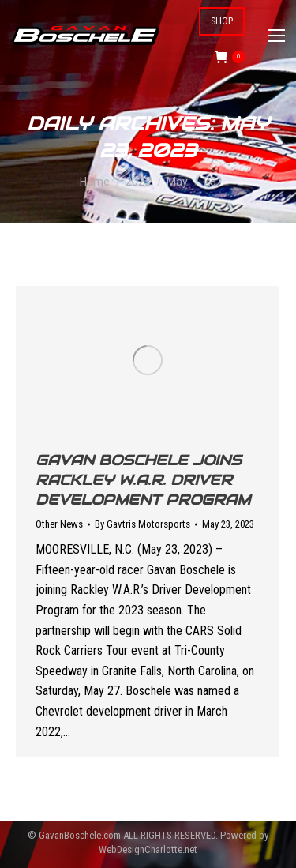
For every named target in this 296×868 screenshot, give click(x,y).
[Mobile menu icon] (276, 36)
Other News (59, 524)
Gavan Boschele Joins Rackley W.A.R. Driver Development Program (143, 480)
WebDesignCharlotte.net (148, 849)
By (142, 524)
